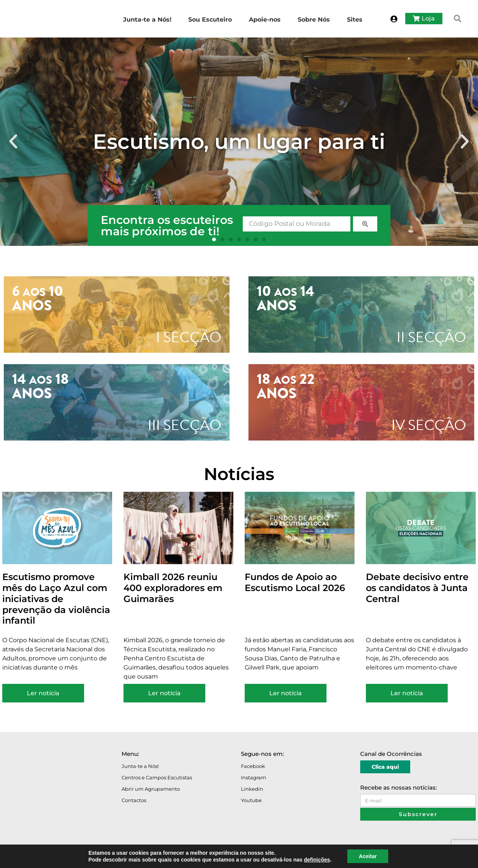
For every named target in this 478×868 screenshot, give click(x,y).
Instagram (254, 777)
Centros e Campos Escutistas (157, 777)
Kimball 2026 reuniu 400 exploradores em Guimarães (173, 588)
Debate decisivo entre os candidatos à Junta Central (417, 588)
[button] (458, 19)
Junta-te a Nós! (140, 766)
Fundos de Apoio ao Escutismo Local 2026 (295, 582)
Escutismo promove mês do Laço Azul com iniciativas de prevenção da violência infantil (56, 599)
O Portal (13, 858)
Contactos (134, 800)
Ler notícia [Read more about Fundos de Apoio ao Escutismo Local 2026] (286, 693)
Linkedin (252, 789)
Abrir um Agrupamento (151, 789)
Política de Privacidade (83, 858)
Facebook (253, 766)
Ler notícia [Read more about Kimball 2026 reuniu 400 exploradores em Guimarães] (164, 693)
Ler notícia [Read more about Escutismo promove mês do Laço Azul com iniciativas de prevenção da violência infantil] (43, 693)
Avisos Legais (41, 858)
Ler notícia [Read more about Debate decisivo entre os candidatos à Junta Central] (407, 693)
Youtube (251, 800)
